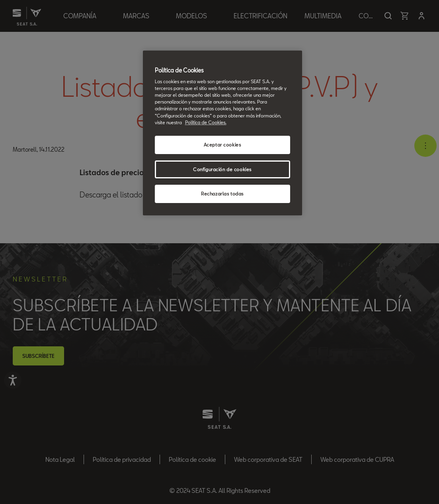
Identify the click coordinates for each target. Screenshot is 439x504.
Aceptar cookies (222, 145)
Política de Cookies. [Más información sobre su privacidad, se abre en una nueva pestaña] (206, 122)
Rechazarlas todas (222, 194)
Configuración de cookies (222, 169)
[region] (222, 133)
